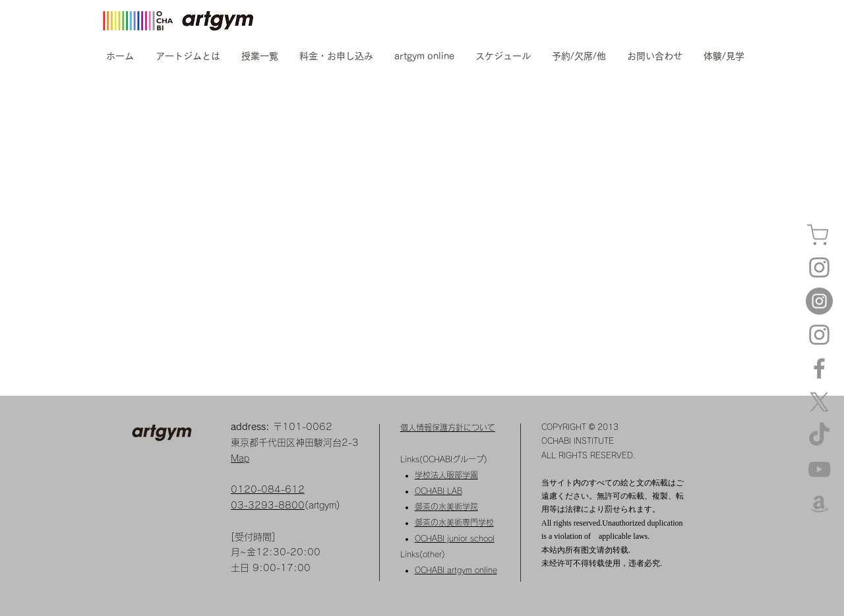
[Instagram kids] (819, 301)
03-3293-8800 (268, 505)
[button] (188, 56)
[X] (819, 402)
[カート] (818, 235)
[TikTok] (819, 436)
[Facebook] (819, 368)
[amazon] (819, 503)
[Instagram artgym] (819, 267)
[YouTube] (819, 469)
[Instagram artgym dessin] (819, 335)
